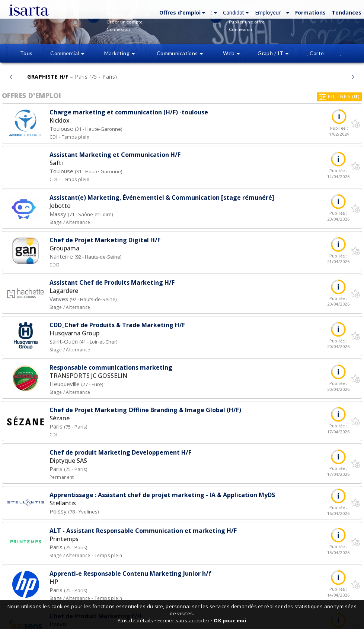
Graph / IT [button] (273, 53)
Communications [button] (180, 53)
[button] (181, 12)
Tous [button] (26, 53)
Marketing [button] (119, 53)
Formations (310, 12)
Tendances (347, 12)
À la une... (182, 76)
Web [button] (231, 53)
